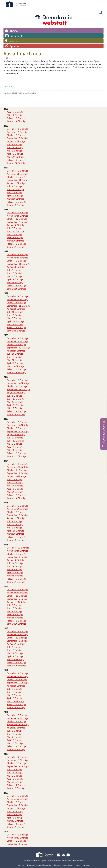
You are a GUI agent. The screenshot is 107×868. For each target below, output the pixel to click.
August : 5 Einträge (16, 183)
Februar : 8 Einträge (16, 118)
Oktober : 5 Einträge (16, 802)
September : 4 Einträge (18, 766)
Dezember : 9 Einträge (17, 171)
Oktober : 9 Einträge (16, 135)
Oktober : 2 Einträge (16, 841)
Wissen (14, 41)
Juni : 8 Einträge (15, 148)
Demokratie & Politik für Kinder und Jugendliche (20, 93)
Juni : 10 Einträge (15, 190)
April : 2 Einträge (15, 779)
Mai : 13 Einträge (15, 402)
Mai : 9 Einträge (14, 151)
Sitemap (77, 865)
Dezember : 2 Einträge (17, 757)
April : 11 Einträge (15, 405)
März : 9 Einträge (15, 283)
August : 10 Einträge (17, 476)
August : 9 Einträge (16, 141)
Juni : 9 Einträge (15, 483)
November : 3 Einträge (17, 760)
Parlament (16, 36)
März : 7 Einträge (15, 408)
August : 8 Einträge (16, 225)
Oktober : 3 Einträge (16, 721)
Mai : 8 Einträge (14, 276)
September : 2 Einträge (18, 805)
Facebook (59, 855)
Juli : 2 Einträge (14, 770)
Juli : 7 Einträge (14, 480)
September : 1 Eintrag (17, 844)
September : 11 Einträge (18, 180)
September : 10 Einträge (18, 348)
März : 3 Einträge (15, 782)
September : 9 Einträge (18, 138)
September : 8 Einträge (18, 515)
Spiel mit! (16, 46)
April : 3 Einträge (15, 112)
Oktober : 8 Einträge (16, 303)
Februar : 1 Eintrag (16, 824)
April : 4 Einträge (15, 740)
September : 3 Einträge (18, 725)
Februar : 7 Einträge (16, 160)
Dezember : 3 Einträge (17, 715)
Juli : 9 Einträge (14, 144)
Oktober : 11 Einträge (17, 470)
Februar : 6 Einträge (16, 663)
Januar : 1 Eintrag (15, 827)
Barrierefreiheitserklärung (63, 865)
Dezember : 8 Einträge (17, 129)
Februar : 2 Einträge (16, 785)
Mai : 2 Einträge (14, 737)
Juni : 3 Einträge (15, 734)
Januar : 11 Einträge (17, 456)
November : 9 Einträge (17, 132)
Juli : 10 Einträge (15, 312)
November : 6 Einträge (17, 718)
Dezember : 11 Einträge (18, 548)
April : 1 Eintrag (14, 818)
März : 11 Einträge (16, 157)
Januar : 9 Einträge (16, 247)
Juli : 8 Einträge (14, 228)
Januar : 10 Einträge (17, 121)
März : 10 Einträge (16, 199)
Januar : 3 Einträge (16, 750)
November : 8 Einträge (17, 174)
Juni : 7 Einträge (15, 315)
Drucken (69, 855)
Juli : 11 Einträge (15, 438)
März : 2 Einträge (15, 821)
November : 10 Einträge (18, 383)
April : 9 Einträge (15, 154)
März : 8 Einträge (15, 115)
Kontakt (64, 855)
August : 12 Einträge (17, 602)
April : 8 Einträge (15, 238)
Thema (14, 31)
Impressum (87, 865)
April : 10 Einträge (15, 321)
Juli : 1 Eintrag (14, 731)
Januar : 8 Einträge (16, 205)
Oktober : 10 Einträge (17, 386)
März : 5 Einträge (15, 743)
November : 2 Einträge (17, 799)
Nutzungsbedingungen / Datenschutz (39, 865)
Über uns (21, 865)
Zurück (8, 86)
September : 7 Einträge (18, 222)
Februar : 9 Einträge (16, 202)
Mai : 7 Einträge (14, 193)
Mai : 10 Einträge (15, 360)
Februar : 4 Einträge (16, 746)
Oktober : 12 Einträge (17, 219)
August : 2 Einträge (16, 728)
